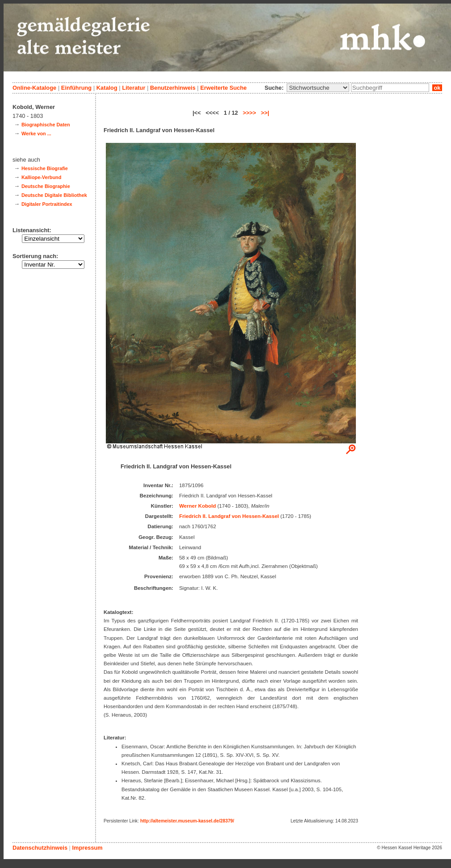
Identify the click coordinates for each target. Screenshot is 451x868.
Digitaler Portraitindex (47, 204)
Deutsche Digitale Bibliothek (54, 195)
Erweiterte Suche (223, 88)
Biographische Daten (46, 125)
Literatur (134, 88)
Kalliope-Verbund (41, 177)
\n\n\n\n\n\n (318, 88)
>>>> (250, 113)
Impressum (87, 848)
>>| (265, 113)
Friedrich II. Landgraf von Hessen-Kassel (229, 516)
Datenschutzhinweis (40, 848)
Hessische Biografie (45, 168)
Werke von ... (36, 134)
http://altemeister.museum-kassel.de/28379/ (187, 821)
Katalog (107, 88)
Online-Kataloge (34, 88)
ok (437, 88)
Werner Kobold (197, 506)
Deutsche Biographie (46, 186)
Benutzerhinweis (173, 88)
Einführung (76, 88)
